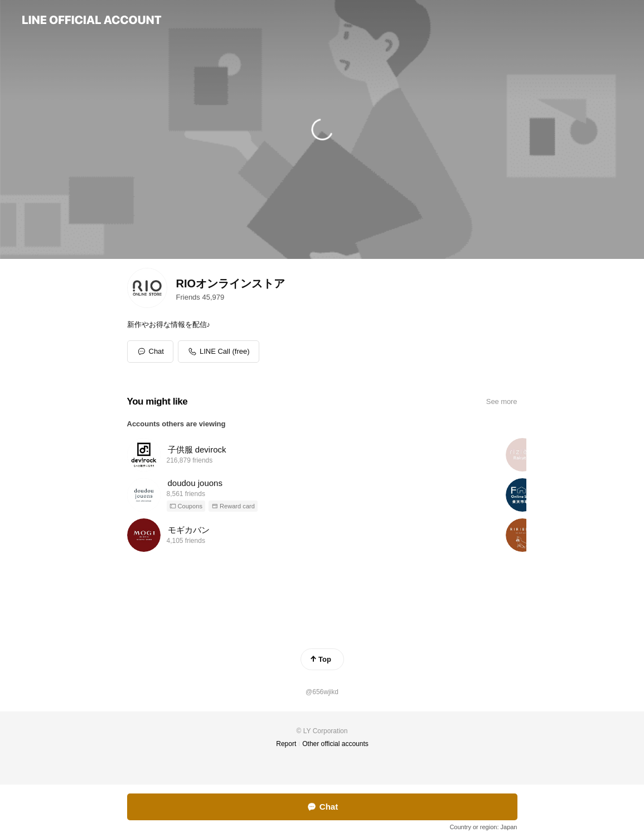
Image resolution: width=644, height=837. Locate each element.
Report (286, 744)
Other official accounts (335, 744)
